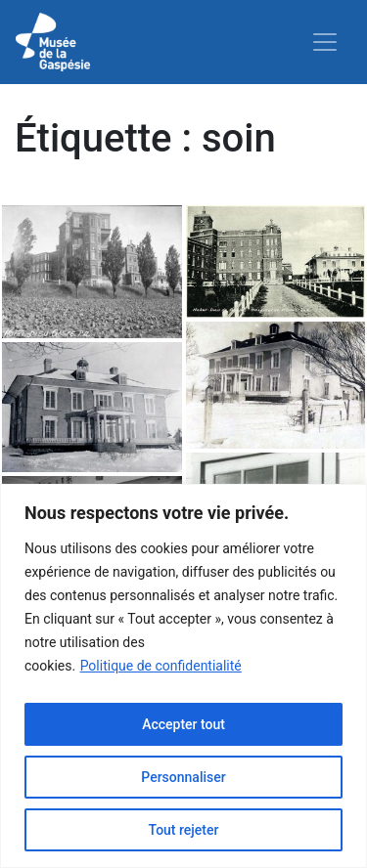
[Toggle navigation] (325, 42)
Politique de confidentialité (161, 666)
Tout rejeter (184, 830)
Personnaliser (183, 777)
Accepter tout (183, 724)
